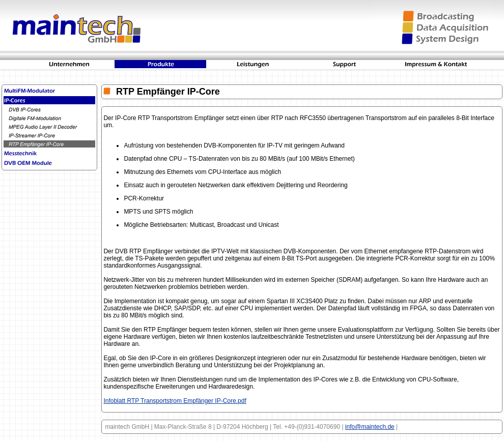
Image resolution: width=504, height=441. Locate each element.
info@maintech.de (370, 427)
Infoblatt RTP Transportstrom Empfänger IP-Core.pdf (175, 401)
